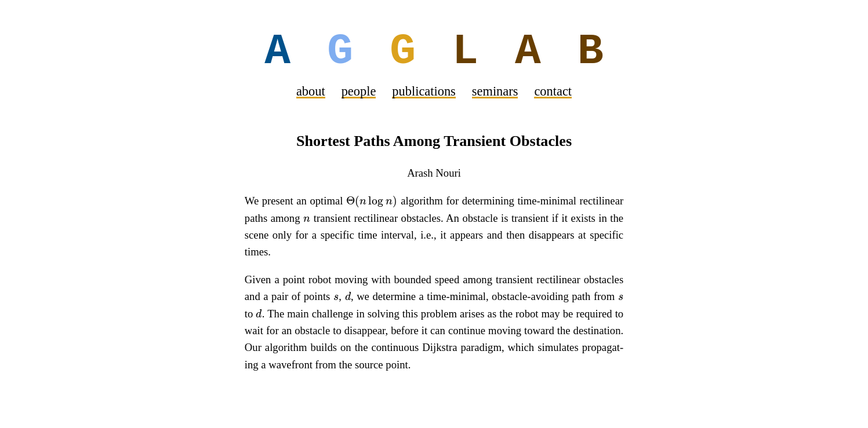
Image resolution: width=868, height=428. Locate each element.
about (311, 92)
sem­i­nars (495, 92)
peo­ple (359, 92)
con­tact (553, 92)
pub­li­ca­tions (424, 92)
